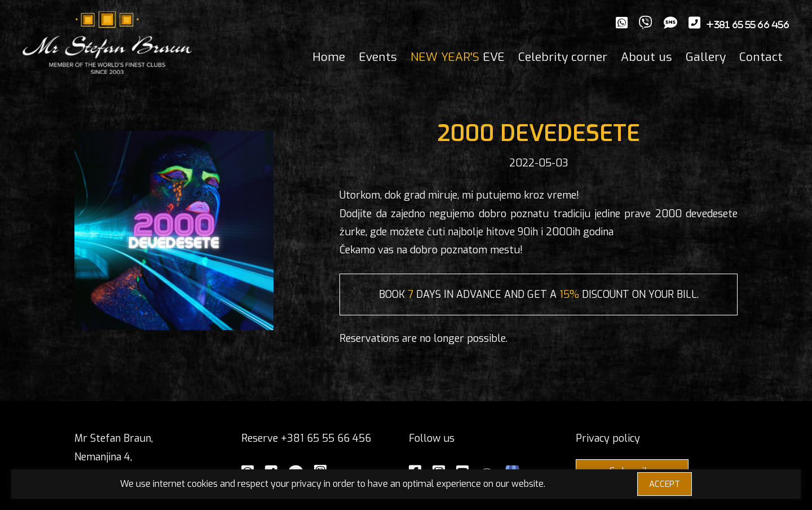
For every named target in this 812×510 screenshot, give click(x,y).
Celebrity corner (563, 57)
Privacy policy (608, 438)
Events (378, 57)
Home (329, 57)
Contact (761, 57)
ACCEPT (665, 484)
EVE (458, 57)
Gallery (706, 57)
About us (646, 57)
